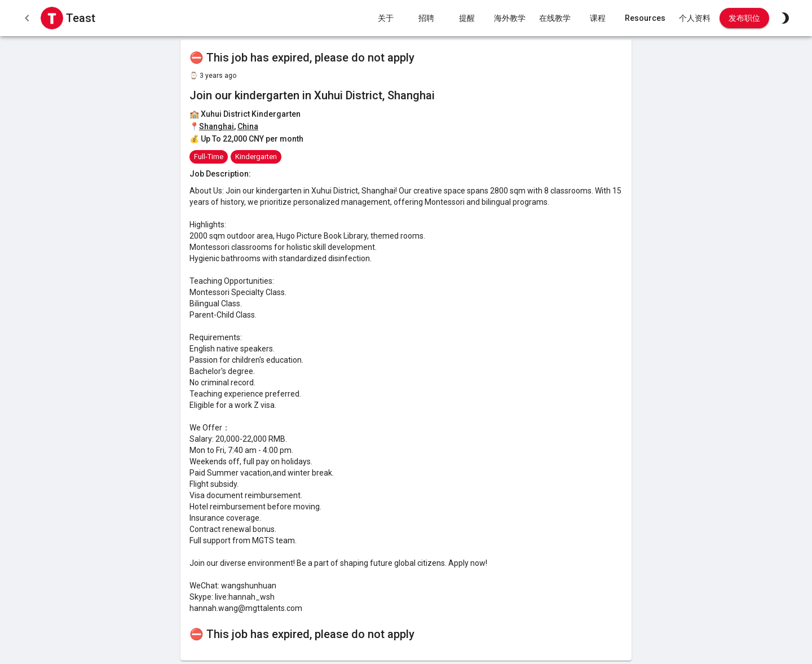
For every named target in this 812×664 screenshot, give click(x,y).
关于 (386, 18)
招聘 (426, 18)
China (248, 126)
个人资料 (695, 18)
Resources (645, 18)
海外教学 (510, 18)
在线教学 (555, 18)
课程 (598, 18)
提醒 (467, 18)
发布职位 (744, 18)
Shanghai (217, 126)
